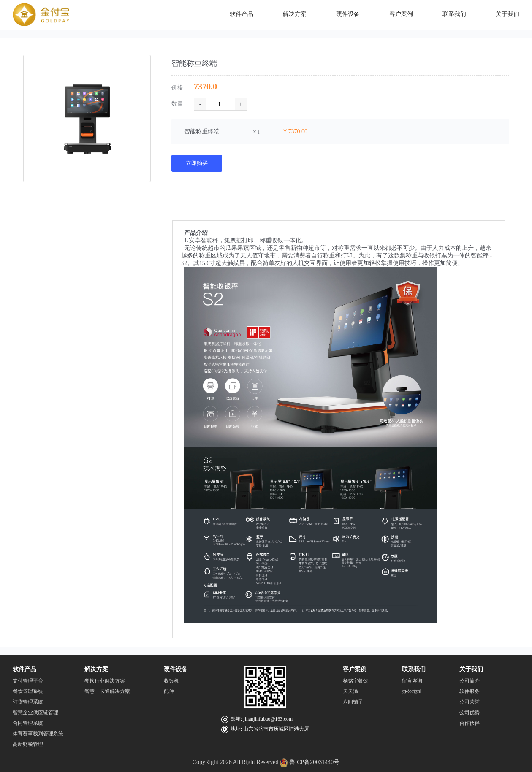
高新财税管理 (28, 744)
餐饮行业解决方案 (105, 681)
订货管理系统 (28, 702)
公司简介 (470, 681)
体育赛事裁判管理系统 (38, 734)
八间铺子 (353, 702)
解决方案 (96, 669)
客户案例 (355, 669)
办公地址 (412, 691)
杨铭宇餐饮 (356, 681)
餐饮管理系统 (28, 691)
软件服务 (470, 691)
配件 (169, 691)
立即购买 (197, 163)
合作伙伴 (470, 723)
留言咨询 (412, 681)
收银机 (171, 681)
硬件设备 (176, 669)
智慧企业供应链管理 (35, 712)
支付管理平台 (28, 681)
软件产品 (24, 669)
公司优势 (470, 712)
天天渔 (350, 691)
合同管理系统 (28, 723)
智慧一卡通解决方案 (107, 691)
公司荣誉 (470, 702)
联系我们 (414, 669)
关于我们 (471, 669)
